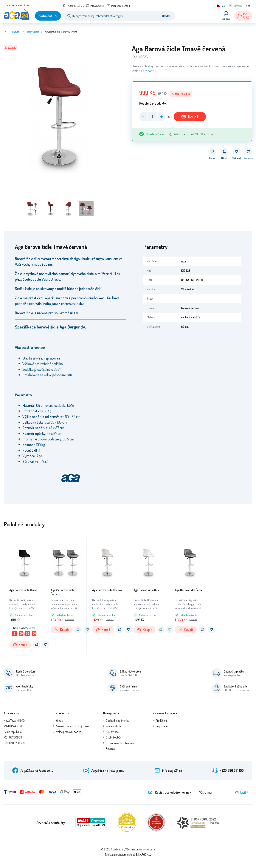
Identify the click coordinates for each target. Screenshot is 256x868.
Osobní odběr (113, 737)
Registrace (162, 726)
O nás (59, 721)
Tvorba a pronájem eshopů (120, 855)
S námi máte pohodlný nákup (73, 726)
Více (248, 6)
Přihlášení (161, 721)
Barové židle (33, 32)
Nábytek (16, 32)
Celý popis (148, 71)
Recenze (111, 749)
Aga (183, 261)
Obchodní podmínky (117, 721)
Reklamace (112, 732)
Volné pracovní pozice (69, 732)
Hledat (166, 16)
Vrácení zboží (113, 726)
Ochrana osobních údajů (120, 743)
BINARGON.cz (144, 855)
